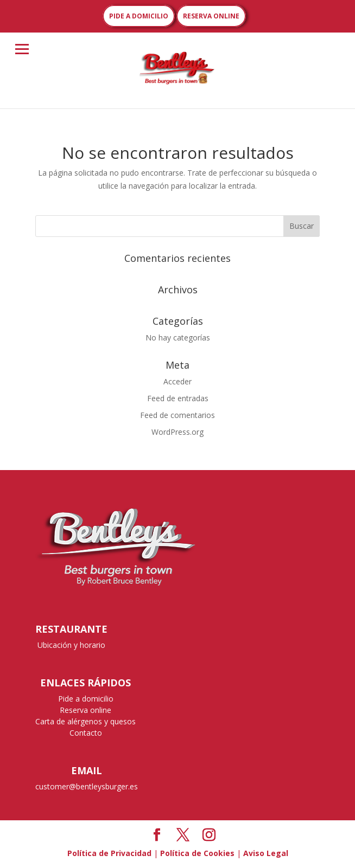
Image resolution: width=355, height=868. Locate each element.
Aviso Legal (266, 853)
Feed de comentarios (177, 415)
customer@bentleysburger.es (87, 786)
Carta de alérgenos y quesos (85, 721)
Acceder (177, 381)
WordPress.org (177, 432)
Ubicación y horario (71, 645)
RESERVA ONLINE (211, 16)
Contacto (86, 733)
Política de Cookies (197, 853)
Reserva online (85, 710)
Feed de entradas (178, 398)
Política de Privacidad (109, 853)
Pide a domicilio (86, 699)
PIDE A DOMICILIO (139, 16)
